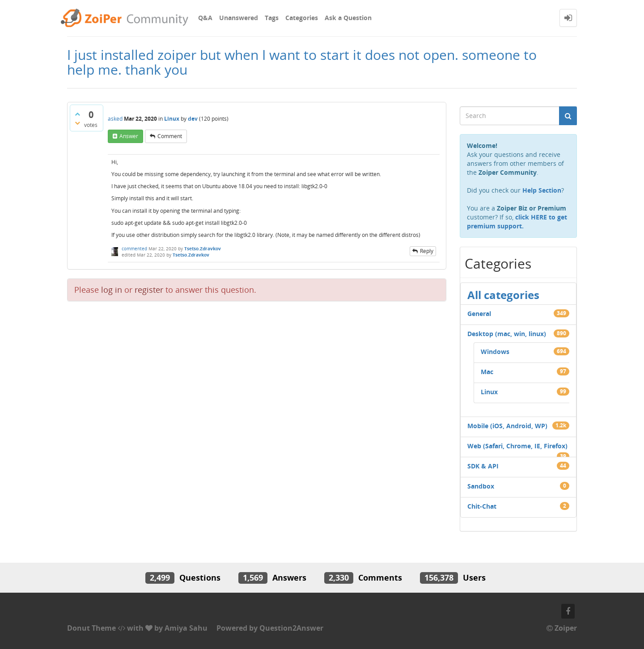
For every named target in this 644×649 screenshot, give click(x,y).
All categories (503, 295)
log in (112, 290)
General (479, 314)
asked (115, 119)
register (149, 290)
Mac (487, 372)
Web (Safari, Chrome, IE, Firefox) (517, 446)
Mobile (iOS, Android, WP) (507, 426)
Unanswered (239, 18)
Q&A (205, 18)
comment (170, 136)
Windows (495, 352)
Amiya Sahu (186, 628)
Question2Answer (291, 628)
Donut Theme (91, 628)
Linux (172, 119)
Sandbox (481, 486)
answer (129, 136)
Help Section (542, 190)
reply (427, 251)
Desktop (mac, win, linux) (507, 334)
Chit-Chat (482, 506)
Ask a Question (348, 18)
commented (134, 249)
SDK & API (483, 466)
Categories (302, 18)
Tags (272, 18)
